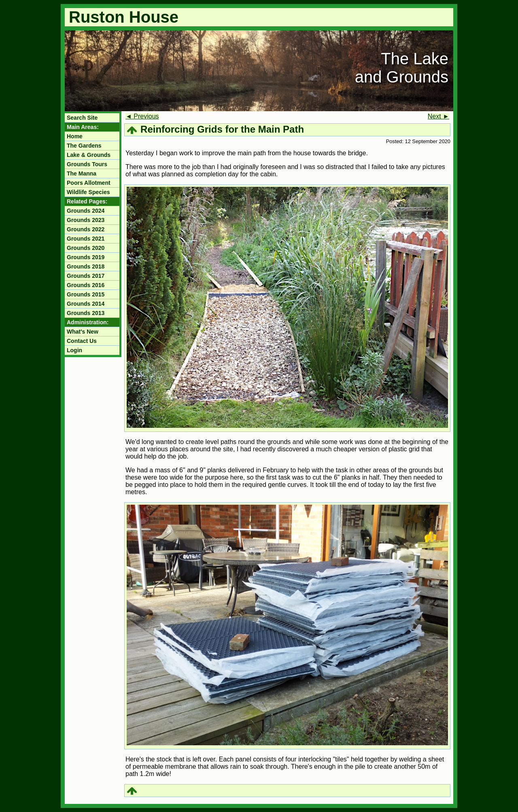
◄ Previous (142, 116)
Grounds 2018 (86, 266)
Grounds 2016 (86, 285)
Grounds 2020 (86, 248)
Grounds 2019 (86, 257)
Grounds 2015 (86, 294)
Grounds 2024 (86, 211)
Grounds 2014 (86, 304)
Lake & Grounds (89, 155)
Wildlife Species (88, 192)
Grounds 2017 (86, 276)
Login (74, 350)
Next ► (438, 116)
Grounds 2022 (86, 229)
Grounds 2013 (86, 313)
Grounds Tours (87, 164)
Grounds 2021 (86, 239)
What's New (83, 332)
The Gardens (84, 146)
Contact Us (82, 341)
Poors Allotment (89, 183)
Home (75, 136)
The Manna (82, 173)
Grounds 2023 (86, 220)
